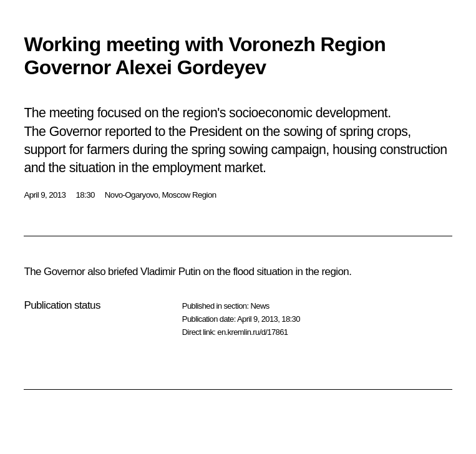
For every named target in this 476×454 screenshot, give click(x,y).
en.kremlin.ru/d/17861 (252, 332)
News (260, 306)
